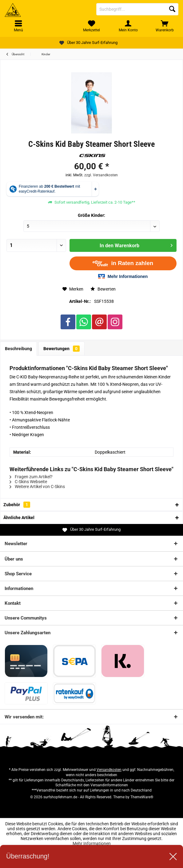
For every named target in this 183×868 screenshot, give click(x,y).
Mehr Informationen (92, 843)
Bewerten (103, 289)
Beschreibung (18, 349)
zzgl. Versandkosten (101, 175)
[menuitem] (165, 26)
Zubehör (17, 505)
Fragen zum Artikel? (31, 477)
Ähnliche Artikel (19, 518)
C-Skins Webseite (28, 482)
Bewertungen (62, 349)
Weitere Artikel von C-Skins (37, 487)
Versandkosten (109, 770)
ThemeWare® (142, 797)
